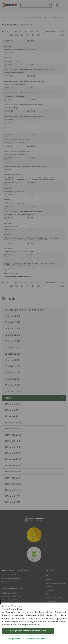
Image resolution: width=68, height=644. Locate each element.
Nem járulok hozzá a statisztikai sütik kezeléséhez (28, 639)
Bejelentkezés (57, 5)
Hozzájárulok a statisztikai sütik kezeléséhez (28, 631)
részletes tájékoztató (24, 624)
